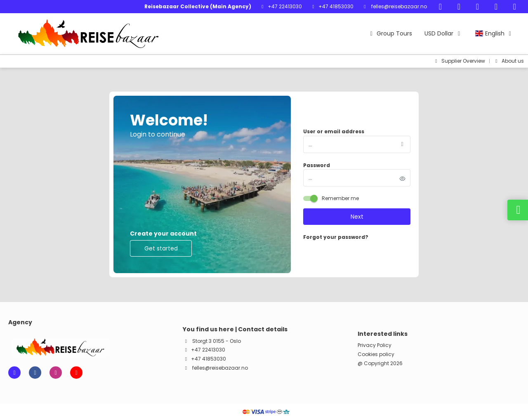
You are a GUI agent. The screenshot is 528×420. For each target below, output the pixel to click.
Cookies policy (376, 354)
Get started (161, 248)
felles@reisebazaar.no (398, 6)
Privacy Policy (375, 345)
